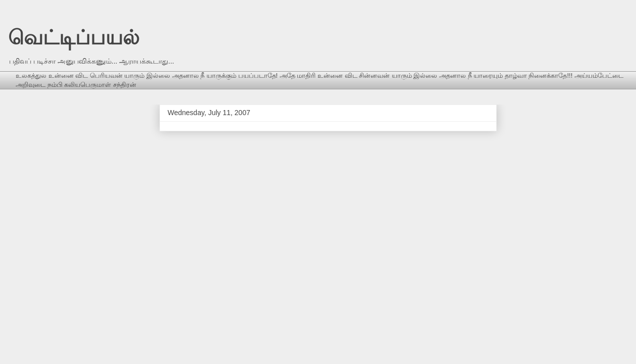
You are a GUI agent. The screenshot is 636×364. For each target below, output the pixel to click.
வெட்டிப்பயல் (74, 37)
